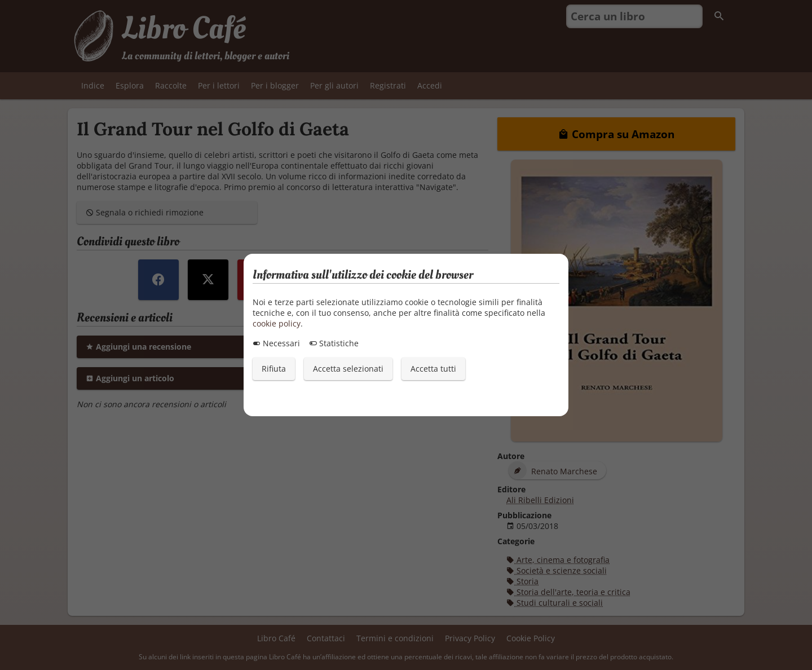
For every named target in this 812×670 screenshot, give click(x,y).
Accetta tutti (433, 369)
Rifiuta (274, 369)
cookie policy (277, 323)
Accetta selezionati (348, 369)
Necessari (276, 343)
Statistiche (334, 343)
